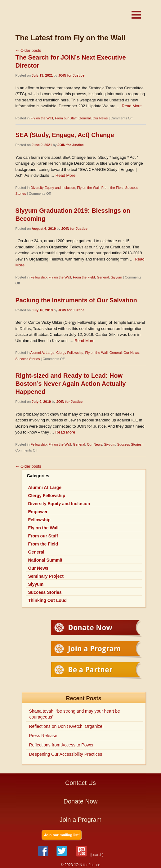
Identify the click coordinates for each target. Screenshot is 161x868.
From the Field (112, 188)
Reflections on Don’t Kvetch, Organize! (66, 726)
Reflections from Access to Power (62, 745)
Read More (132, 106)
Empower (38, 512)
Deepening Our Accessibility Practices (66, 754)
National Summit (45, 560)
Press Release (43, 736)
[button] (136, 15)
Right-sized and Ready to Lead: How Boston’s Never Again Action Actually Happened (71, 384)
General (85, 118)
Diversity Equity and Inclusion (53, 188)
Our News (100, 118)
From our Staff (66, 118)
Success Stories (28, 359)
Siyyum (116, 277)
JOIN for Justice (62, 16)
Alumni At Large (42, 353)
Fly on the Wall (42, 118)
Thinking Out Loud (47, 600)
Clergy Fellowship (70, 353)
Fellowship (38, 277)
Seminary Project (46, 576)
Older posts (28, 50)
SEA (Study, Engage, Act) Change (65, 135)
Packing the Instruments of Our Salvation (76, 300)
